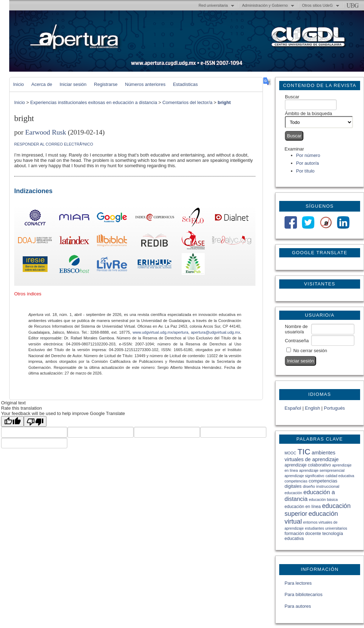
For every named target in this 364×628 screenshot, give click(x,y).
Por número (308, 155)
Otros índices (28, 294)
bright (224, 102)
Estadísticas (185, 84)
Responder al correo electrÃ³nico (54, 144)
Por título (305, 171)
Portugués (334, 408)
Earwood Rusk (46, 132)
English (313, 408)
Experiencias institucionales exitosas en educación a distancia (94, 102)
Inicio (18, 84)
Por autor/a (308, 163)
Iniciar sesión (73, 84)
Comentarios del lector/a (187, 102)
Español (293, 408)
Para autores (298, 606)
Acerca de (42, 84)
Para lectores (298, 583)
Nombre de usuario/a (296, 329)
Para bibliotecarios (304, 594)
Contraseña (297, 341)
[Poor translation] (35, 421)
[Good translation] (12, 421)
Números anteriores (145, 84)
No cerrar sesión (310, 351)
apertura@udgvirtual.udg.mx (216, 332)
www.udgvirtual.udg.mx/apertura (161, 332)
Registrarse (106, 84)
